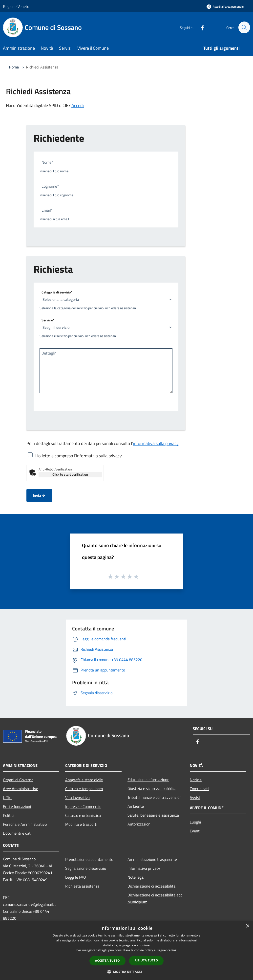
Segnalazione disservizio (86, 868)
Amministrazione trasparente (152, 859)
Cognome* (50, 186)
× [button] (247, 926)
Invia (39, 495)
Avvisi (195, 798)
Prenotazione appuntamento (89, 859)
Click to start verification (70, 474)
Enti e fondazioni (17, 806)
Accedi (78, 105)
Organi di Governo (18, 780)
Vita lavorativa (77, 798)
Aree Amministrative (21, 789)
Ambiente (136, 806)
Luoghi (195, 822)
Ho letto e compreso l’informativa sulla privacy (79, 456)
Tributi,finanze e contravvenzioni (155, 797)
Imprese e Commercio (83, 806)
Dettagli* (49, 353)
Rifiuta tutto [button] (146, 960)
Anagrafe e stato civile (84, 780)
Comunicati (199, 789)
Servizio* (48, 320)
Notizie (196, 780)
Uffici (7, 798)
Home (14, 67)
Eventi (195, 831)
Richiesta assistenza (82, 886)
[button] (126, 972)
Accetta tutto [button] (107, 961)
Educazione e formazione (148, 780)
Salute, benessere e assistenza (153, 815)
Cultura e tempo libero (84, 789)
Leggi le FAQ (76, 877)
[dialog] (126, 950)
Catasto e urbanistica (83, 815)
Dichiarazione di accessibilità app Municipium (155, 898)
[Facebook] (200, 27)
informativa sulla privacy (156, 443)
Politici (9, 815)
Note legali (137, 877)
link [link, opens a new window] (174, 950)
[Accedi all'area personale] (225, 7)
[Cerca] (244, 27)
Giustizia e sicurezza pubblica (152, 788)
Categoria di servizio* (57, 292)
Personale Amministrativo (25, 824)
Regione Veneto (16, 6)
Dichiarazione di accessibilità (151, 886)
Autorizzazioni (139, 824)
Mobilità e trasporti (81, 824)
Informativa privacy (144, 868)
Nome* (47, 162)
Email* (47, 210)
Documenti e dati (17, 833)
